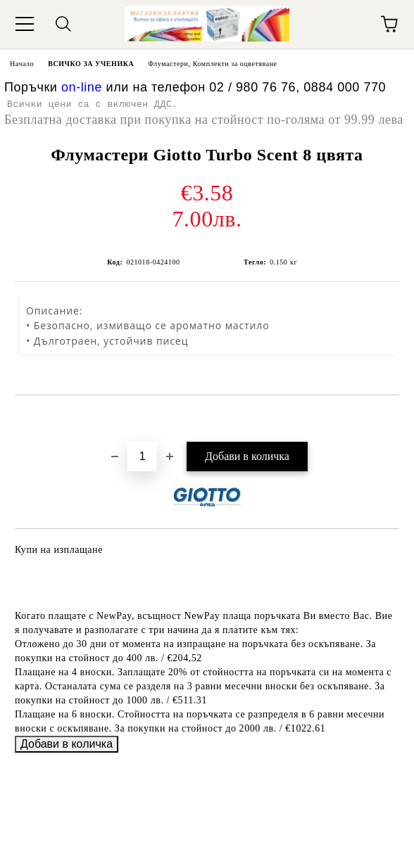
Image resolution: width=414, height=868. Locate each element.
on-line (82, 87)
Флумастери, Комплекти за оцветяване (212, 64)
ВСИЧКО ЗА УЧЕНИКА (91, 64)
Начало (22, 64)
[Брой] (142, 457)
